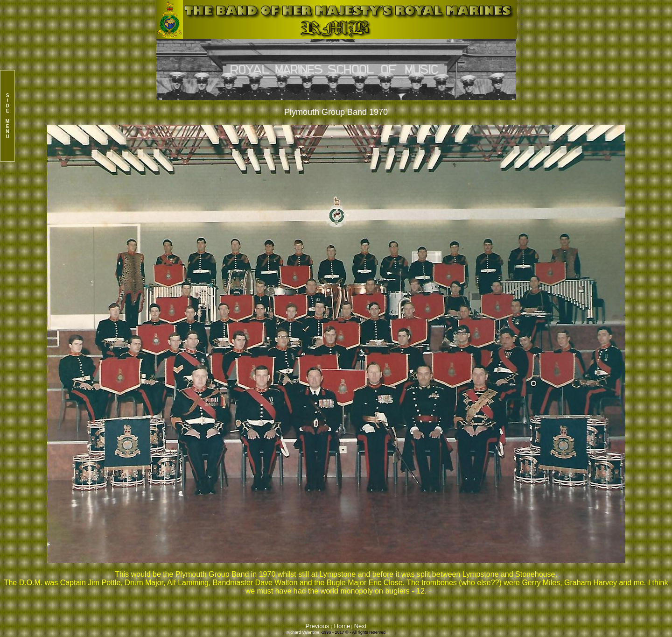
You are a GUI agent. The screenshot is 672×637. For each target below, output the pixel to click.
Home (342, 626)
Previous (318, 626)
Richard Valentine (303, 632)
